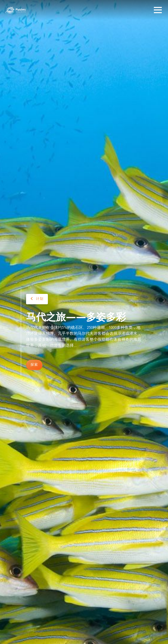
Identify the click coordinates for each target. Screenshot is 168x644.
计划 (37, 299)
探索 (34, 365)
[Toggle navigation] (158, 10)
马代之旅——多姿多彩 (76, 316)
